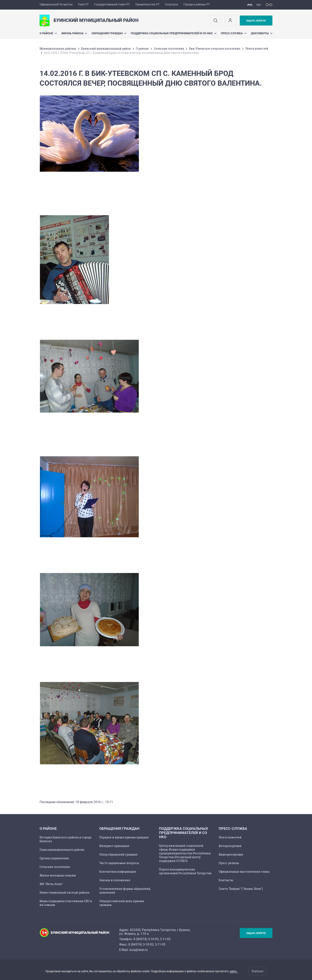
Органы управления (54, 858)
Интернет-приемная (114, 846)
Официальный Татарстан (56, 4)
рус (250, 5)
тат (259, 5)
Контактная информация (118, 872)
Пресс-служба (234, 33)
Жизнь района (74, 33)
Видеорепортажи (231, 854)
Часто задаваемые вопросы (119, 863)
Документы (262, 33)
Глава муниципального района (62, 850)
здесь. (234, 971)
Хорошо (257, 971)
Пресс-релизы (229, 863)
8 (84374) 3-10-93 (146, 939)
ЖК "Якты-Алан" (51, 884)
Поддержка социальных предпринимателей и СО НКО (174, 33)
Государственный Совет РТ (112, 4)
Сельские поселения (169, 49)
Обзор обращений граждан (118, 854)
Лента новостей (257, 49)
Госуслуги (171, 4)
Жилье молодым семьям (58, 875)
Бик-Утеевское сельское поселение (215, 49)
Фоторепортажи (230, 846)
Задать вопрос (256, 21)
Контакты (226, 880)
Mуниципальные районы (58, 49)
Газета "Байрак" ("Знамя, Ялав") (241, 889)
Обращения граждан (109, 33)
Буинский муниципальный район (106, 49)
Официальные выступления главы (244, 872)
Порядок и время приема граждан (124, 837)
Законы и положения (115, 880)
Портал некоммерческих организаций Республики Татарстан (185, 871)
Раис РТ (83, 4)
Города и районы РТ (197, 4)
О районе (48, 33)
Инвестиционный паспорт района (64, 892)
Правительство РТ (147, 4)
